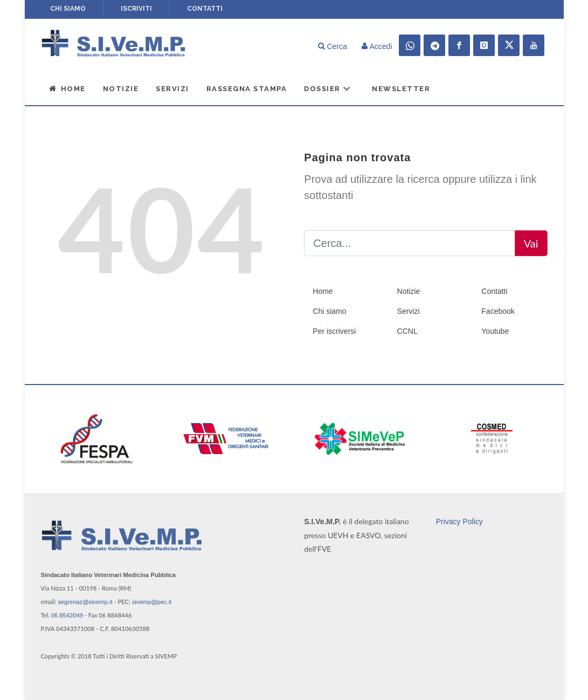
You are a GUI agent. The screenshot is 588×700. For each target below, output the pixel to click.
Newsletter (401, 89)
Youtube (495, 331)
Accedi (377, 46)
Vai (531, 243)
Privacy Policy (459, 521)
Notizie (121, 89)
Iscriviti (136, 9)
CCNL (407, 331)
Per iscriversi (334, 331)
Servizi (172, 89)
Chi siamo (68, 9)
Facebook (498, 311)
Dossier (328, 88)
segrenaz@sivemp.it (85, 602)
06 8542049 (67, 615)
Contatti (205, 9)
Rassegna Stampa (247, 89)
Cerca (333, 46)
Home (67, 88)
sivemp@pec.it (152, 602)
